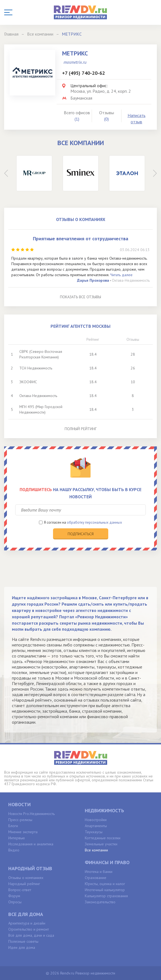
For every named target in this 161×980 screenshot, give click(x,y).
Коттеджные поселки (103, 838)
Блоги (13, 826)
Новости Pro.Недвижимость (31, 814)
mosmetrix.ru (75, 62)
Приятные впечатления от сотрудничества (80, 239)
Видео (14, 850)
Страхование (96, 878)
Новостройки (96, 820)
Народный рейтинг (24, 884)
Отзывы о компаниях (26, 878)
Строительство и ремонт (29, 929)
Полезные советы (23, 941)
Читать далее (121, 275)
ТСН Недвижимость (36, 368)
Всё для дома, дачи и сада (31, 935)
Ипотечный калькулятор (105, 890)
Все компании (96, 850)
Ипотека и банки (99, 872)
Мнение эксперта (23, 832)
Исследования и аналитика (31, 844)
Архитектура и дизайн (27, 923)
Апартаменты (96, 826)
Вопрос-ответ (20, 890)
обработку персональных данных (94, 522)
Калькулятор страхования (106, 896)
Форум (14, 896)
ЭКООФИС (28, 382)
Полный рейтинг (81, 429)
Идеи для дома (22, 947)
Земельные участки (101, 844)
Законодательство (100, 902)
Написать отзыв (137, 118)
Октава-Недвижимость (131, 280)
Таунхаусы (94, 832)
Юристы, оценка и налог (105, 884)
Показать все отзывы (80, 297)
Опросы (15, 902)
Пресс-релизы (20, 820)
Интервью (17, 838)
